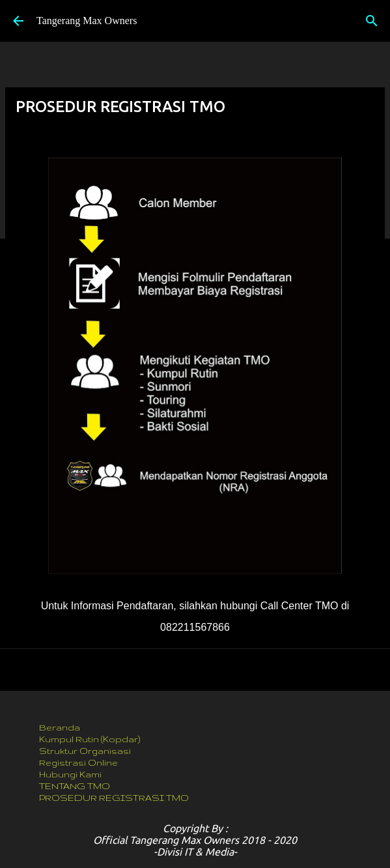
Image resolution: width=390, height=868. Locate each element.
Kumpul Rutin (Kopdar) (90, 739)
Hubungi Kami (70, 774)
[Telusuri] (372, 21)
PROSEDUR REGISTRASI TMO (114, 798)
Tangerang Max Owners (87, 21)
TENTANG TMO (75, 786)
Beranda (60, 727)
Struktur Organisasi (85, 751)
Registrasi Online (78, 762)
